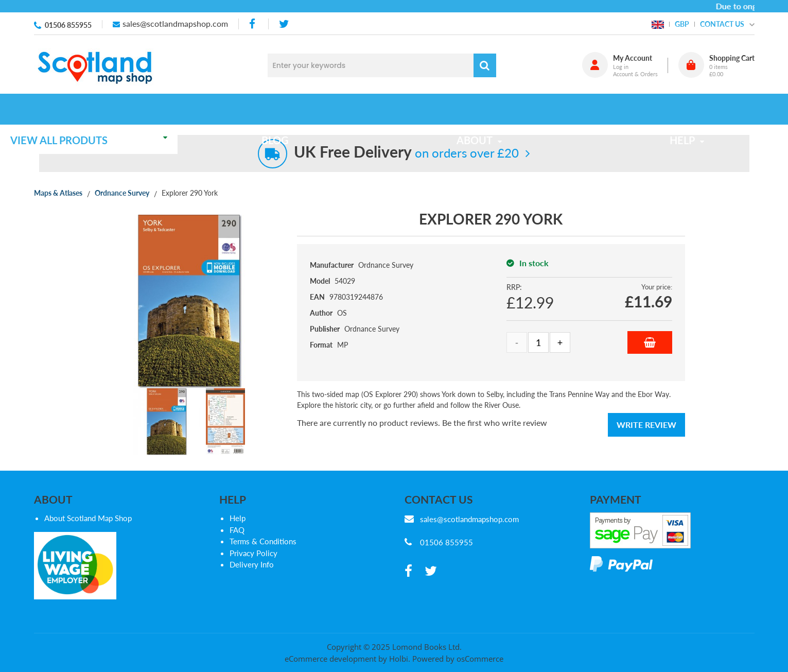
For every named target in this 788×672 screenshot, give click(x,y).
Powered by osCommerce (458, 659)
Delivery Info (252, 564)
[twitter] (284, 24)
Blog (298, 109)
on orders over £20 (406, 153)
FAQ (237, 530)
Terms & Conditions (263, 541)
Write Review (646, 425)
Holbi (399, 659)
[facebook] (253, 24)
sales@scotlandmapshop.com (175, 23)
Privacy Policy (253, 553)
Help (238, 518)
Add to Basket (650, 342)
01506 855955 (68, 25)
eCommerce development (330, 659)
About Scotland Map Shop (88, 518)
